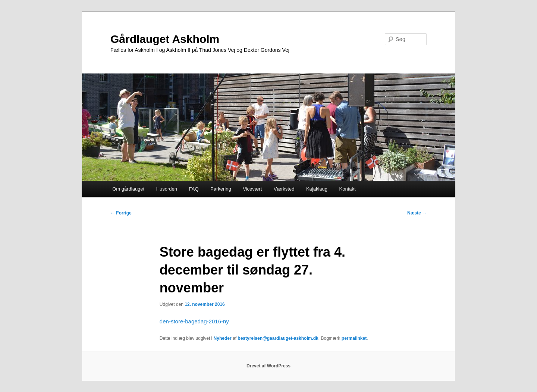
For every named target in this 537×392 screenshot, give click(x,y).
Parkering (221, 189)
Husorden (167, 189)
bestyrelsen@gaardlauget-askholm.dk (278, 338)
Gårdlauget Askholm (165, 39)
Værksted (284, 189)
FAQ (194, 189)
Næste (417, 213)
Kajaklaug (317, 189)
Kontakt (348, 189)
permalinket (354, 338)
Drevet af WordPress (268, 366)
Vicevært (252, 189)
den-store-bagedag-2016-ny (194, 321)
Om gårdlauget (128, 189)
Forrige (121, 213)
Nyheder (223, 338)
